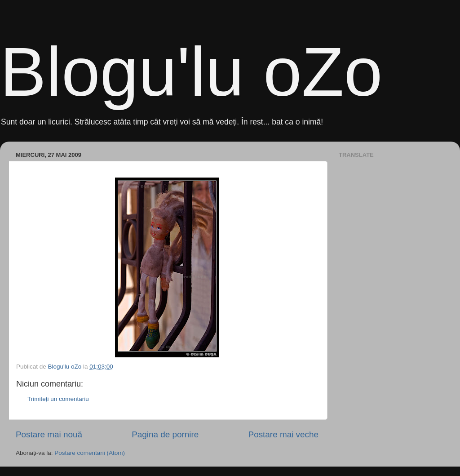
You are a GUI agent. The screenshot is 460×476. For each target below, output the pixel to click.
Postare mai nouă (49, 434)
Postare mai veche (283, 434)
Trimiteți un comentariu (58, 399)
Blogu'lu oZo (191, 72)
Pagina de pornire (165, 434)
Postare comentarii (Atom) (90, 453)
